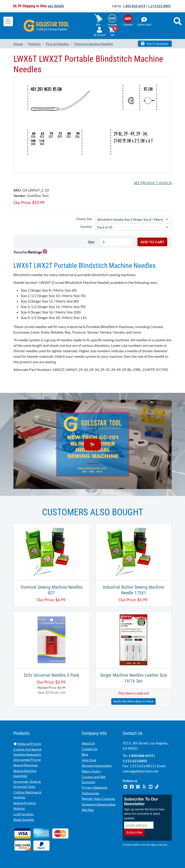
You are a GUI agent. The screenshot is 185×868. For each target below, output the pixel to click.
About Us (88, 743)
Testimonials (91, 793)
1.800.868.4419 (134, 6)
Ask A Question (155, 44)
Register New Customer (99, 799)
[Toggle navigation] (8, 21)
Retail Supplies (24, 820)
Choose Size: (84, 219)
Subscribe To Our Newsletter (141, 802)
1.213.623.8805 (159, 6)
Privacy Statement (95, 787)
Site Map (88, 810)
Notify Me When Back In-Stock (133, 701)
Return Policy (91, 771)
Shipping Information (97, 766)
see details (56, 6)
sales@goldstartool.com (141, 771)
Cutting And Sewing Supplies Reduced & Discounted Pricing (27, 754)
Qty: (91, 242)
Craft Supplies (23, 814)
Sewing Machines (26, 765)
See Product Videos (153, 183)
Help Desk (89, 760)
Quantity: (86, 227)
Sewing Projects (25, 803)
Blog (85, 754)
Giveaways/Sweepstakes (99, 804)
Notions (19, 808)
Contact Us (90, 749)
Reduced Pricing (27, 744)
